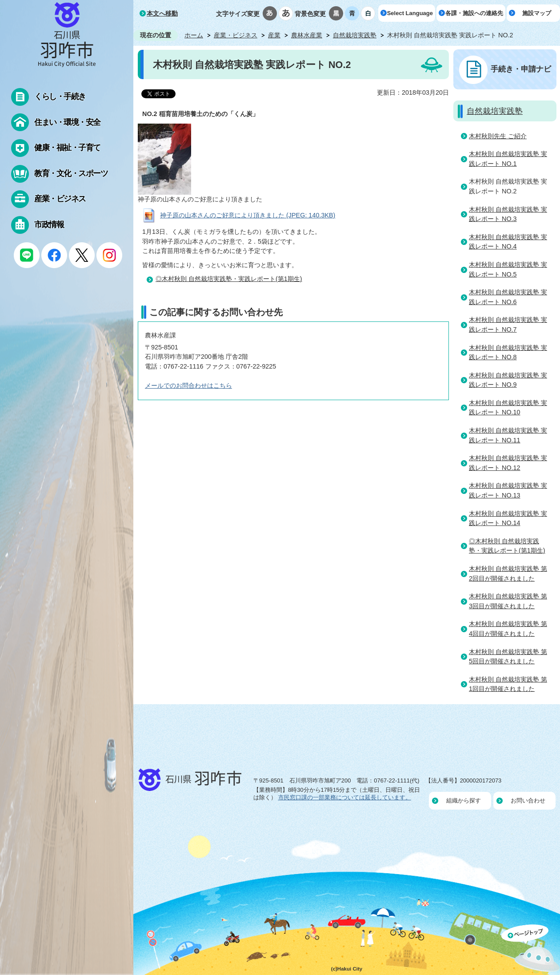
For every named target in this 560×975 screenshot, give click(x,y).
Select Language (410, 13)
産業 (274, 35)
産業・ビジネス (236, 35)
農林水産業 (307, 35)
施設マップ (537, 13)
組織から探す (464, 800)
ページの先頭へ (531, 950)
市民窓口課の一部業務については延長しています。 (345, 797)
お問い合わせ (528, 800)
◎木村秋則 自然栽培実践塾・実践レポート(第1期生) (229, 279)
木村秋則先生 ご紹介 (498, 136)
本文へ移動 (162, 13)
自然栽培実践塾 (355, 35)
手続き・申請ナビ (521, 69)
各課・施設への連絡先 (474, 13)
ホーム (194, 35)
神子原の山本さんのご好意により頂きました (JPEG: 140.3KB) (248, 215)
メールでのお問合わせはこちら (188, 385)
